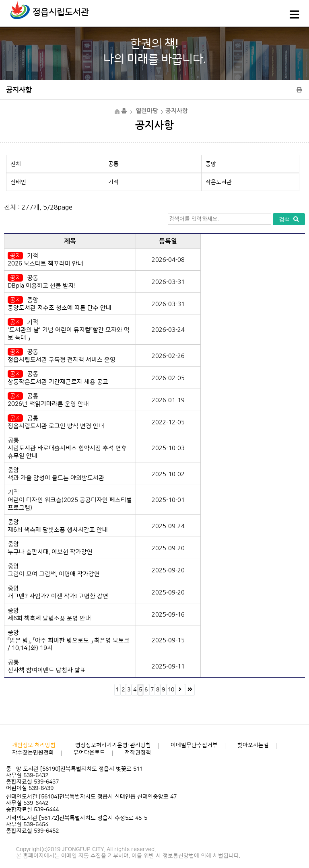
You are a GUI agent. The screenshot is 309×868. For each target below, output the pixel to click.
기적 (113, 182)
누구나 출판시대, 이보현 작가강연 (50, 552)
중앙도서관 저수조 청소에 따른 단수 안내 (60, 308)
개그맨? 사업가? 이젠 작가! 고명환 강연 (58, 596)
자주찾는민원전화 (33, 753)
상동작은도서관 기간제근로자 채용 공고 (58, 382)
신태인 (18, 182)
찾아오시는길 (253, 745)
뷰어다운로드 (89, 753)
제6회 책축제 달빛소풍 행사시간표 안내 (58, 530)
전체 (16, 164)
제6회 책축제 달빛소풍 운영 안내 (49, 618)
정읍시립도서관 (61, 12)
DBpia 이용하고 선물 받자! (42, 286)
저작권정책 (138, 753)
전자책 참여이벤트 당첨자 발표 (47, 670)
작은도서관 (219, 182)
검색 (289, 219)
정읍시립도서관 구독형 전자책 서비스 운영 (62, 360)
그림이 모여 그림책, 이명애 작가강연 (54, 574)
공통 (113, 164)
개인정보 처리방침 (34, 745)
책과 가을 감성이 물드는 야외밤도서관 (56, 478)
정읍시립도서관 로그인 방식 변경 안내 (56, 426)
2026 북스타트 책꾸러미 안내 (45, 264)
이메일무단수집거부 (194, 745)
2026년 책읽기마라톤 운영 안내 (48, 404)
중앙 (211, 164)
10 (171, 690)
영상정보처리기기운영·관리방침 (113, 745)
